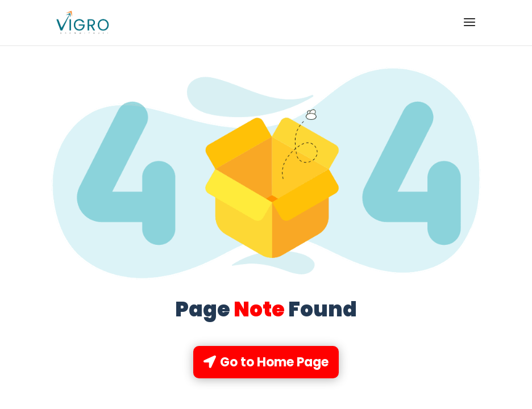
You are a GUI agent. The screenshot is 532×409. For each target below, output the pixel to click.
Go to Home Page (274, 362)
